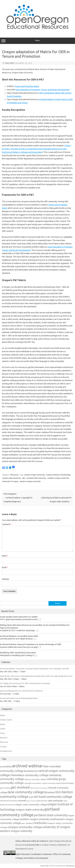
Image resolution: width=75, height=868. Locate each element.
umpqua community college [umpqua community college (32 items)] (25, 827)
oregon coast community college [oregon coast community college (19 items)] (31, 805)
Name (5, 556)
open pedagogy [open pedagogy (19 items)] (55, 801)
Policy (2, 733)
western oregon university (30, 481)
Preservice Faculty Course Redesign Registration (19, 698)
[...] (39, 619)
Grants (3, 729)
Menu (37, 41)
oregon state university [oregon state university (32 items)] (30, 810)
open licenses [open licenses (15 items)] (42, 801)
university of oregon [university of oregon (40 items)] (56, 827)
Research (4, 738)
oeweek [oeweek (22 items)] (22, 800)
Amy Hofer (10, 63)
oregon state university (11, 478)
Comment (7, 524)
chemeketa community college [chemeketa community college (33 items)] (29, 775)
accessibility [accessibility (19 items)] (6, 767)
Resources (15, 475)
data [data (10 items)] (34, 783)
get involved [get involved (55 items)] (20, 787)
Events (3, 724)
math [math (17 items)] (31, 797)
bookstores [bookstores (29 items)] (31, 771)
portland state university (36, 478)
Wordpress (70, 866)
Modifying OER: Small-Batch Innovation (18, 653)
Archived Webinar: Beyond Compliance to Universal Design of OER (31, 644)
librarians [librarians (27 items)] (50, 792)
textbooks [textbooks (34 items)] (40, 823)
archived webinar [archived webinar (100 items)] (28, 766)
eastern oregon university (35, 475)
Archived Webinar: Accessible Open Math (19, 636)
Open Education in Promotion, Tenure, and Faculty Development (42, 90)
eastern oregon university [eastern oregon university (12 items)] (46, 783)
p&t (24, 478)
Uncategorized (6, 751)
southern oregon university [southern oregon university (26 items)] (34, 819)
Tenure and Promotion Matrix (27, 86)
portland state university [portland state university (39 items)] (51, 815)
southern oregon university (58, 478)
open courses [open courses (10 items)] (31, 801)
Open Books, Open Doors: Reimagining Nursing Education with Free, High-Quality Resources (36, 676)
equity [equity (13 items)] (58, 783)
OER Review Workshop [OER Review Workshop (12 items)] (9, 801)
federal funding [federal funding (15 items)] (67, 783)
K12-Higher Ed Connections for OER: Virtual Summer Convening (25, 683)
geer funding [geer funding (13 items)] (5, 788)
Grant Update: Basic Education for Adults (19, 617)
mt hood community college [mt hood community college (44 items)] (53, 797)
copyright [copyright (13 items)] (28, 783)
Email (5, 567)
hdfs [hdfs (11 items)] (31, 788)
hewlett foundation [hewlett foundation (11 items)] (41, 788)
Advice (3, 715)
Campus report (6, 720)
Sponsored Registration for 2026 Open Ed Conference (21, 691)
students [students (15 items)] (29, 823)
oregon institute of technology (58, 475)
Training (3, 747)
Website (5, 579)
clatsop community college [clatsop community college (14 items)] (35, 779)
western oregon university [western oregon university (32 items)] (16, 831)
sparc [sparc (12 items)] (23, 823)
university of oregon (10, 481)
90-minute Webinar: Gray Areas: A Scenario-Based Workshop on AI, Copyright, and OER (34, 669)
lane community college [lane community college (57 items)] (26, 792)
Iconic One (44, 866)
